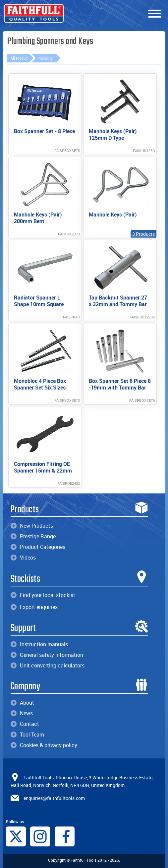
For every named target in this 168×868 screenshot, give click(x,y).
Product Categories (38, 547)
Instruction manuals (39, 644)
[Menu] (155, 14)
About (22, 703)
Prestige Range (33, 536)
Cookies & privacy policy (44, 745)
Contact (25, 724)
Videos (23, 558)
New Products (32, 526)
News (22, 713)
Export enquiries (34, 607)
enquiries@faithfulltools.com (54, 798)
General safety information (47, 655)
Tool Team (27, 735)
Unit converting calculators (48, 665)
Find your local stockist (43, 595)
